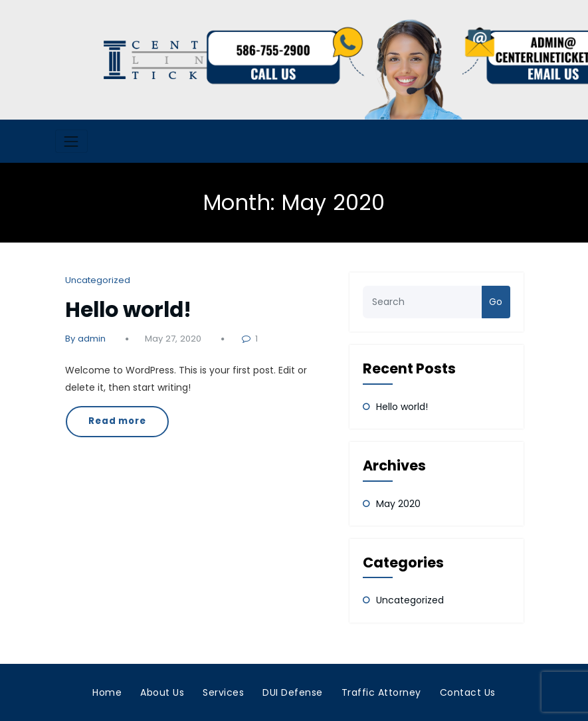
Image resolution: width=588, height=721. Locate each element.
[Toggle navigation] (71, 141)
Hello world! (128, 310)
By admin (85, 339)
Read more (117, 421)
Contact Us (468, 692)
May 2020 (398, 504)
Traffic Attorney (381, 692)
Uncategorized (98, 280)
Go (496, 302)
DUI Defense (293, 692)
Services (223, 692)
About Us (162, 692)
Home (107, 692)
